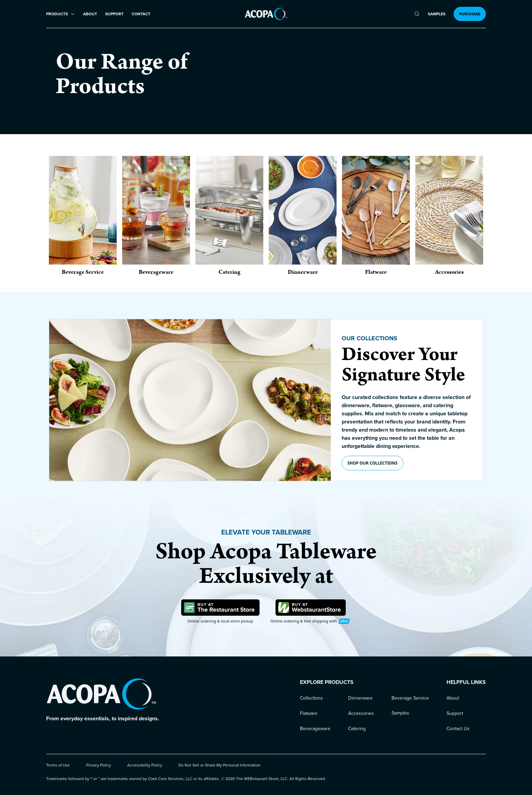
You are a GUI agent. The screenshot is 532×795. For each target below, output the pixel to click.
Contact (141, 14)
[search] (417, 14)
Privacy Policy (99, 765)
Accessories (361, 713)
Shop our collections (373, 463)
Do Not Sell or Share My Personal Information (220, 765)
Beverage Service (410, 698)
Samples (437, 14)
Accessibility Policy (145, 765)
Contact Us (458, 729)
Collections (311, 698)
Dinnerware (360, 698)
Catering (357, 729)
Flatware (309, 713)
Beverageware (315, 729)
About (90, 14)
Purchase (470, 14)
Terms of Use (58, 765)
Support (114, 14)
